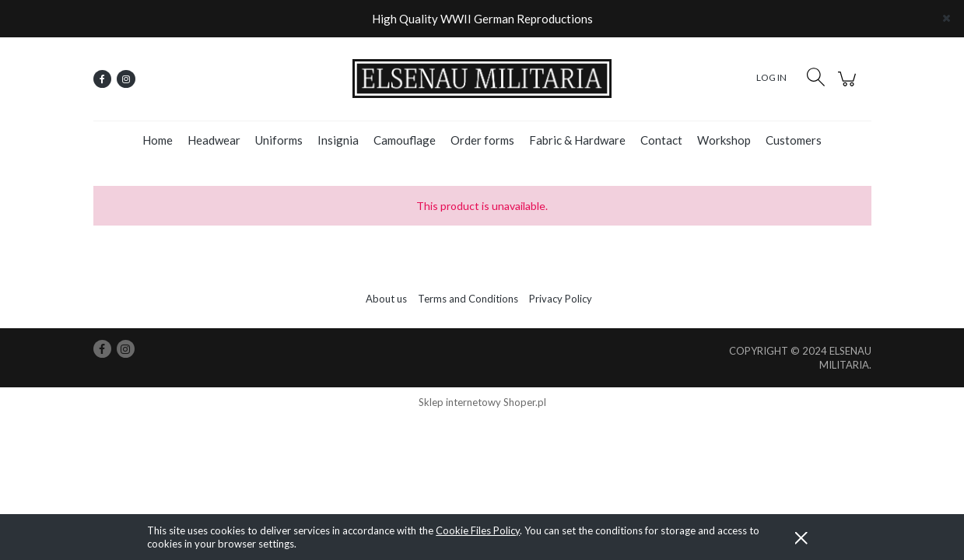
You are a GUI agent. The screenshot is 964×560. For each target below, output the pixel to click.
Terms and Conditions (468, 299)
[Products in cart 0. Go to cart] (849, 87)
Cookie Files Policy (478, 530)
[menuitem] (158, 140)
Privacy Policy (561, 299)
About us (386, 299)
